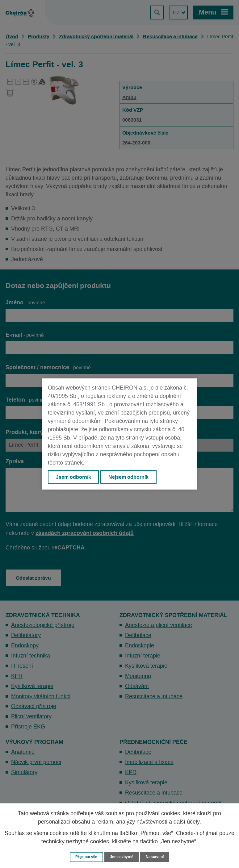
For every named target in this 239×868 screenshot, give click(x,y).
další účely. (187, 822)
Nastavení (157, 857)
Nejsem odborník (129, 477)
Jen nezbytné (122, 857)
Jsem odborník (73, 477)
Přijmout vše (85, 857)
